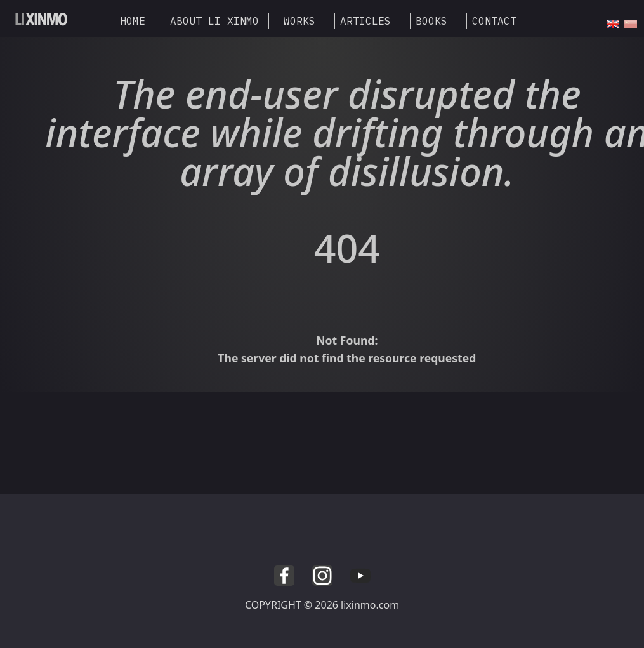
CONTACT (494, 21)
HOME (133, 21)
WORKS (299, 21)
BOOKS (431, 21)
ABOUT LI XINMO (214, 21)
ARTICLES (365, 21)
